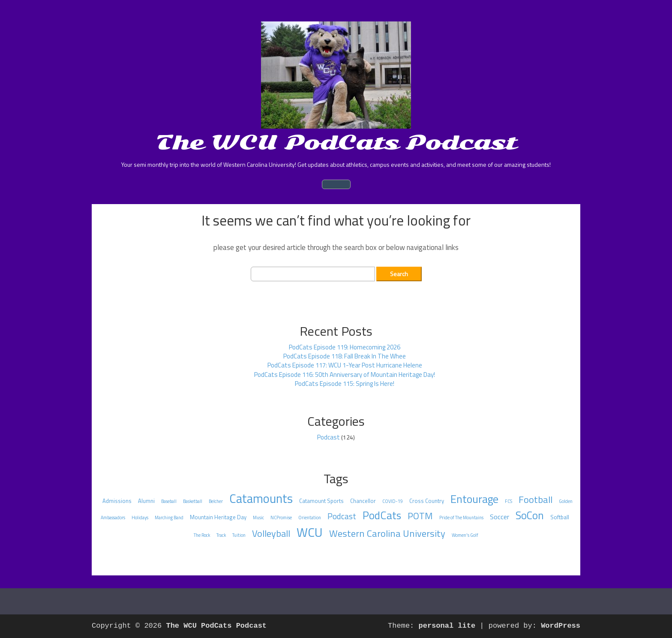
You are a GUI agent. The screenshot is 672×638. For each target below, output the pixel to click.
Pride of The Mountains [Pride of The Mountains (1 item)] (461, 518)
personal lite (447, 626)
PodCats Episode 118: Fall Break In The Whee (345, 356)
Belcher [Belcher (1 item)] (216, 501)
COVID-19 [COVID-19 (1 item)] (393, 501)
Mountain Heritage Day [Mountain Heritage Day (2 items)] (218, 517)
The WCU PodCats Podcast (336, 142)
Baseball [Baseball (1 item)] (169, 501)
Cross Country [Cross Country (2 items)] (427, 501)
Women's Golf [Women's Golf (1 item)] (465, 535)
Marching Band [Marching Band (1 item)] (169, 518)
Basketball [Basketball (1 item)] (193, 501)
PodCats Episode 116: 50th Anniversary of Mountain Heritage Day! (345, 375)
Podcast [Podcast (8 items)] (342, 516)
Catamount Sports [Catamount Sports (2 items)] (321, 501)
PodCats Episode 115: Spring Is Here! (345, 384)
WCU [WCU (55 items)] (310, 532)
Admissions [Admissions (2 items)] (117, 501)
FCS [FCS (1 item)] (508, 501)
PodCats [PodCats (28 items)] (382, 515)
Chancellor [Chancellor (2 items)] (363, 501)
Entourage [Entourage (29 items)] (474, 499)
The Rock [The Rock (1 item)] (202, 535)
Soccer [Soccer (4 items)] (499, 517)
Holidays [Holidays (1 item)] (140, 518)
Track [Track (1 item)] (221, 535)
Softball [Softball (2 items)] (560, 517)
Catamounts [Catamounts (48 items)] (261, 498)
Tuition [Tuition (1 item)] (239, 535)
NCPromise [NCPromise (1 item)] (281, 518)
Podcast (328, 437)
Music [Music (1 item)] (258, 518)
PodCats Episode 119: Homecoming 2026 (345, 347)
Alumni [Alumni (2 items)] (146, 501)
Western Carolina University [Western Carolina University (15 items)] (387, 533)
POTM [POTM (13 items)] (420, 516)
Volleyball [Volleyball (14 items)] (271, 533)
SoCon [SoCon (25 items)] (530, 515)
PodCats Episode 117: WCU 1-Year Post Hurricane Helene (345, 365)
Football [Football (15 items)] (535, 500)
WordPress (561, 626)
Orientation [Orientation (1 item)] (310, 518)
